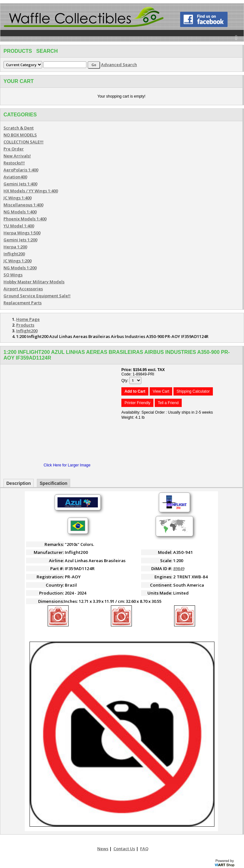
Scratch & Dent (19, 128)
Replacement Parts (23, 303)
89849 (179, 568)
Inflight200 (14, 254)
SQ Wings (13, 275)
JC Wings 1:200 (17, 261)
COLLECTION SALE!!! (24, 142)
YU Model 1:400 (19, 226)
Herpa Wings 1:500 (22, 233)
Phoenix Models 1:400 (25, 219)
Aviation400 (15, 177)
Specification (54, 483)
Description (19, 483)
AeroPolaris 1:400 (21, 170)
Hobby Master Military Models (34, 282)
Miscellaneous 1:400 (23, 205)
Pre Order (14, 149)
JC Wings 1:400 (17, 198)
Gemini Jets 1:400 (20, 184)
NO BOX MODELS (20, 135)
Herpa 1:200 (15, 247)
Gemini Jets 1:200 (20, 240)
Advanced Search (119, 65)
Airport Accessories (23, 289)
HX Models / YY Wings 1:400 (31, 191)
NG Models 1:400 (20, 212)
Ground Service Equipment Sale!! (37, 296)
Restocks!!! (14, 163)
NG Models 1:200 (20, 268)
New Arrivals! (17, 156)
